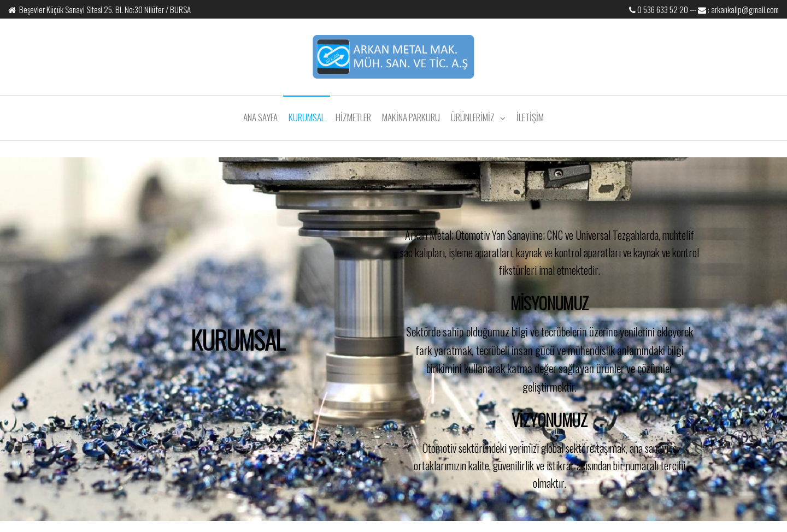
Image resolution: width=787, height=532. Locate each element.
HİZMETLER (353, 117)
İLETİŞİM (530, 117)
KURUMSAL (307, 117)
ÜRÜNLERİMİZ (473, 117)
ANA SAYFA (260, 117)
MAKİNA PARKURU (411, 117)
